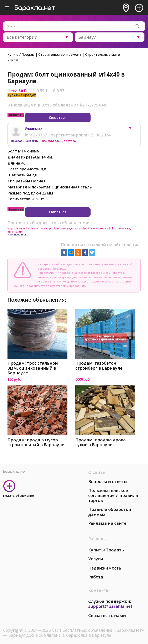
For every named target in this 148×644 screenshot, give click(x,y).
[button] (132, 129)
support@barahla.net (110, 606)
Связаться (58, 118)
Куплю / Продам (21, 54)
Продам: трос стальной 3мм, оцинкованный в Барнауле (33, 368)
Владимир (33, 128)
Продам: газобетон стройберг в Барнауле (99, 366)
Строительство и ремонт (60, 54)
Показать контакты (25, 141)
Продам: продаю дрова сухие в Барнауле (101, 442)
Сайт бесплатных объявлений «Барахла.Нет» (98, 630)
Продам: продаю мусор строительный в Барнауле (36, 442)
